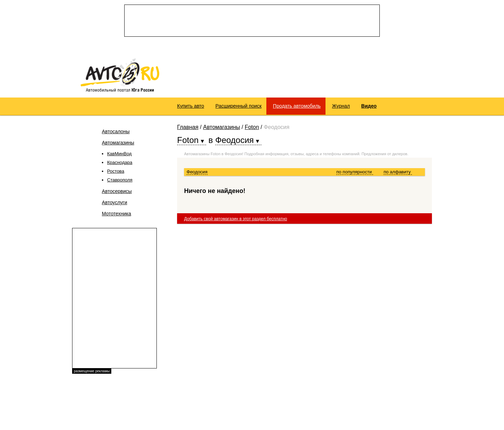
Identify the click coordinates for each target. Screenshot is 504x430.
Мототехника (117, 214)
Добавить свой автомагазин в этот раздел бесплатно (236, 219)
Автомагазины (118, 143)
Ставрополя (120, 180)
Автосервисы (117, 191)
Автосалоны (116, 131)
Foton (252, 127)
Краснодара (120, 162)
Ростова (116, 171)
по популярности (355, 172)
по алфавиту (398, 172)
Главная (188, 127)
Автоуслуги (114, 202)
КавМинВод (119, 154)
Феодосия (197, 172)
